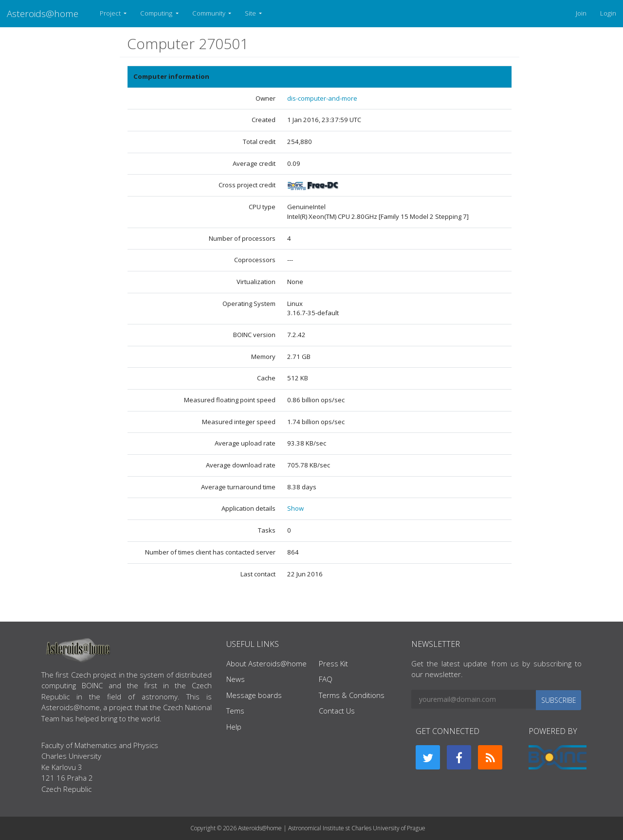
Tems (235, 711)
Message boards (254, 695)
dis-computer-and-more (322, 98)
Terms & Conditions (352, 695)
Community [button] (210, 13)
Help (234, 727)
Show (295, 508)
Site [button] (251, 13)
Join (581, 13)
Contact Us (337, 711)
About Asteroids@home (266, 663)
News (236, 679)
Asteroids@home (43, 13)
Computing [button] (157, 13)
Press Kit (333, 663)
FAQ (326, 679)
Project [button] (111, 13)
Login (608, 13)
